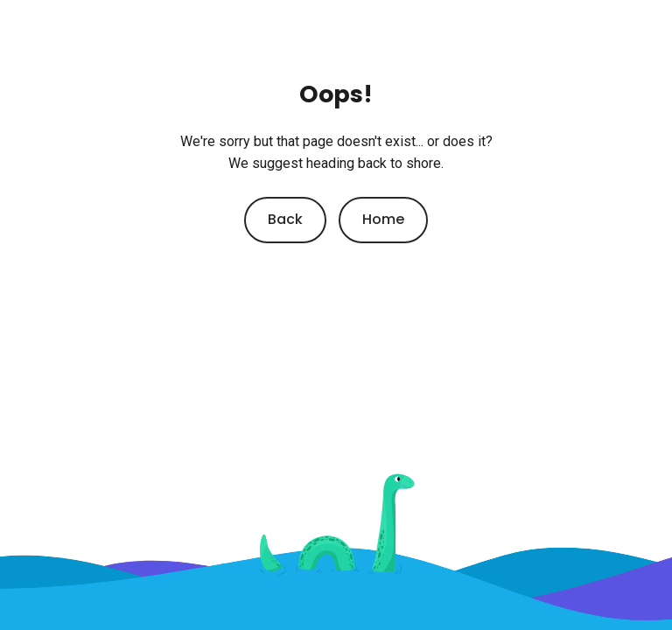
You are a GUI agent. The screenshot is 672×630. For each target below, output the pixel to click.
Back (285, 219)
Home (383, 219)
